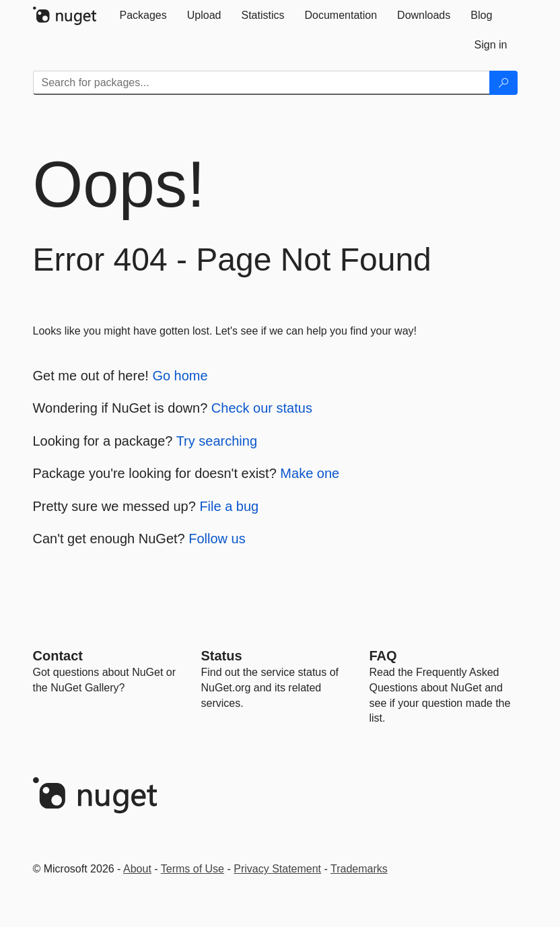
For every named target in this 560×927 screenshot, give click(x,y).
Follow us (217, 539)
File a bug (229, 506)
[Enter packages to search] (261, 83)
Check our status (262, 408)
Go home (180, 376)
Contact (58, 656)
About (137, 869)
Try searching (217, 441)
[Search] (503, 83)
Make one (310, 473)
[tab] (143, 15)
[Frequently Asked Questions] (383, 656)
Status (222, 656)
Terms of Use (193, 869)
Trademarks (359, 869)
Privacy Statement (277, 869)
